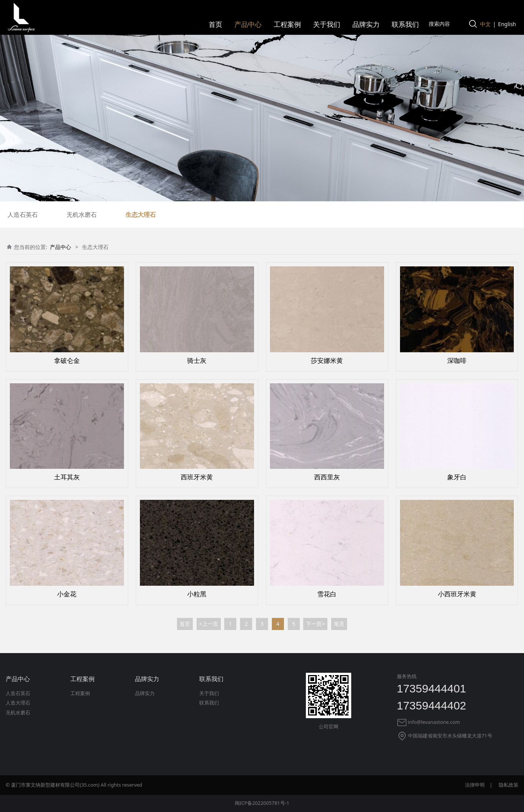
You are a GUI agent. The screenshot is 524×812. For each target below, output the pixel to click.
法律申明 (475, 785)
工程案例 (287, 24)
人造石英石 (23, 215)
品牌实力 (366, 24)
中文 (485, 24)
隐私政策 (508, 785)
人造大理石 (18, 703)
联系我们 (405, 24)
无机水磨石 (82, 215)
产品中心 (248, 24)
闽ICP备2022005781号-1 (262, 803)
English (507, 24)
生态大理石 (141, 215)
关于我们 (327, 24)
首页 (215, 24)
